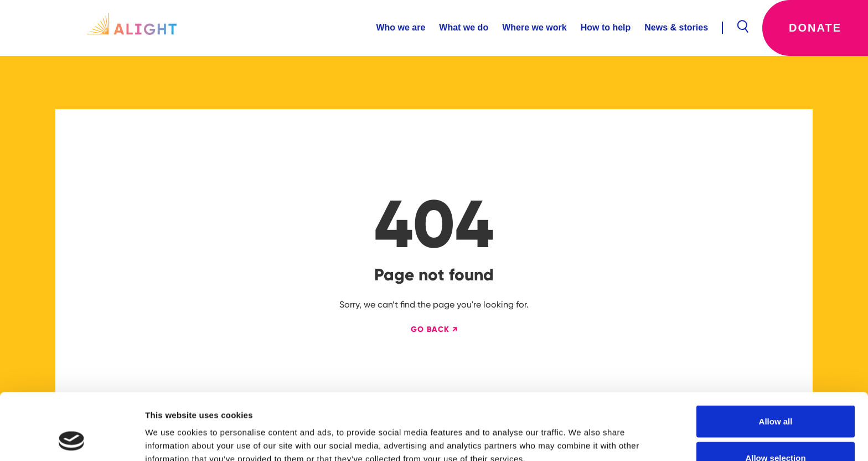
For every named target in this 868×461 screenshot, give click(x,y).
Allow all (776, 359)
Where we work (534, 27)
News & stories (676, 27)
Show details (581, 432)
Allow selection (775, 395)
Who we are (401, 27)
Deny (776, 431)
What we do (464, 27)
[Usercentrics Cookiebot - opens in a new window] (72, 439)
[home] (132, 28)
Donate (815, 28)
